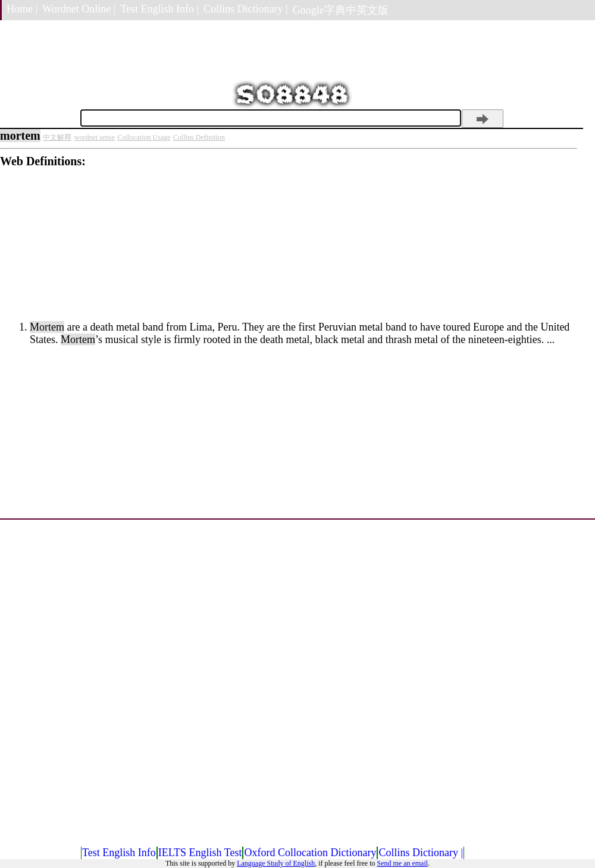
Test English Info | (159, 9)
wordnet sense (95, 137)
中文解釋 (57, 137)
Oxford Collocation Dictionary (310, 853)
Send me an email (402, 863)
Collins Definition (199, 137)
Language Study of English (276, 863)
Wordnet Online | (79, 9)
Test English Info (119, 853)
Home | (22, 9)
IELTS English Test (200, 853)
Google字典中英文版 (341, 10)
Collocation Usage (144, 137)
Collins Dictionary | (246, 9)
